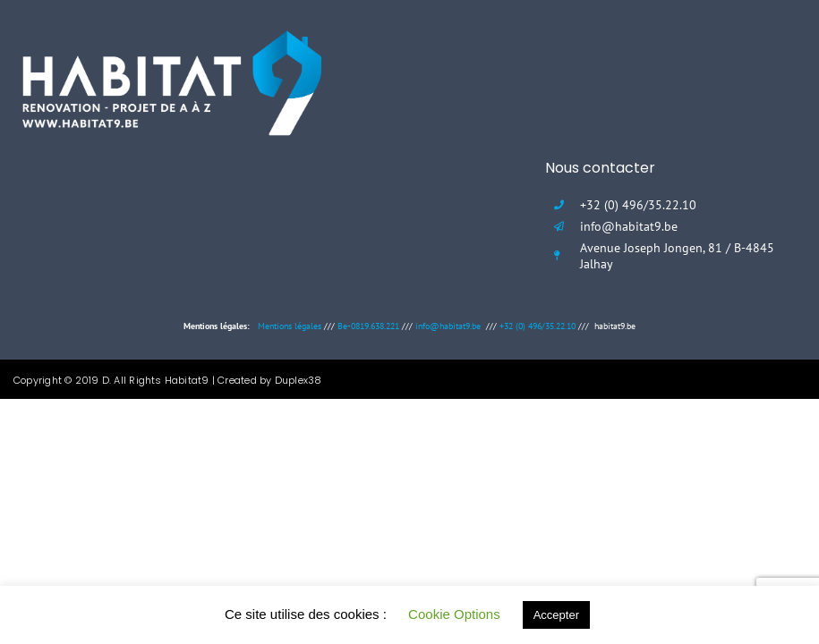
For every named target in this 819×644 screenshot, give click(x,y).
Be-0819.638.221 (368, 326)
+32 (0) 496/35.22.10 (537, 326)
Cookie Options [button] (454, 614)
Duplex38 (299, 380)
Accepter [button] (556, 615)
